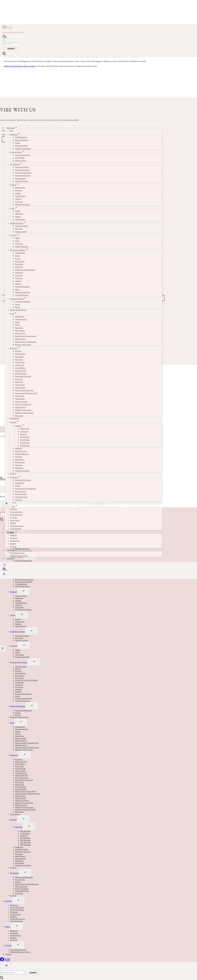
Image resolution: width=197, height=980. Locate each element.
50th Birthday (25, 446)
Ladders (18, 284)
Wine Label (19, 416)
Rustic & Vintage (21, 494)
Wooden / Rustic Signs (23, 345)
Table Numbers (20, 196)
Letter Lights (20, 365)
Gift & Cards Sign (21, 374)
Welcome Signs (20, 161)
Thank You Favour (21, 402)
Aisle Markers (20, 158)
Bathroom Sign (20, 354)
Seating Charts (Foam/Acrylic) (26, 336)
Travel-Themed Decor (23, 292)
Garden (18, 486)
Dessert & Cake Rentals (18, 310)
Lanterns (18, 199)
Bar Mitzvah (19, 468)
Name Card (19, 382)
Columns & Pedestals (22, 302)
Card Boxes (19, 273)
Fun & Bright (19, 483)
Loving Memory (20, 368)
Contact (11, 558)
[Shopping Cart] (5, 37)
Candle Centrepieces (22, 170)
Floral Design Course (17, 553)
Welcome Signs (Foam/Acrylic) (26, 342)
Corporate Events (16, 512)
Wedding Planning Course (19, 556)
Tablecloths (19, 214)
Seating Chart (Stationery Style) (26, 393)
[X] (8, 28)
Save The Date (20, 388)
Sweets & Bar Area (22, 246)
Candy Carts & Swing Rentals (25, 270)
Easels (17, 304)
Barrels (18, 256)
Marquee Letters (21, 232)
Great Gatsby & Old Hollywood (25, 489)
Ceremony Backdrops (23, 155)
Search (11, 48)
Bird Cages (19, 267)
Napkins (18, 217)
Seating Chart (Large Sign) (24, 390)
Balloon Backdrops (22, 140)
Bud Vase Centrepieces (23, 173)
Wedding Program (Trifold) (24, 413)
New (12, 131)
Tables (17, 238)
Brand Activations (16, 515)
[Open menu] (3, 648)
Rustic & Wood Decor (22, 287)
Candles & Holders (21, 226)
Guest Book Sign (21, 371)
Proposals (19, 457)
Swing (17, 289)
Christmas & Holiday (22, 471)
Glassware (19, 190)
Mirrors (18, 325)
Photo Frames (20, 331)
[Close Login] (6, 504)
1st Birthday (24, 431)
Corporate (19, 275)
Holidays (13, 523)
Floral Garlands (20, 178)
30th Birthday (25, 443)
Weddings (19, 448)
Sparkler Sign (20, 396)
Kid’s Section (15, 418)
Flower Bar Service (17, 526)
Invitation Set (20, 362)
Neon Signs (19, 328)
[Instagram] (11, 28)
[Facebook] (5, 28)
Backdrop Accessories (23, 149)
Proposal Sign (20, 385)
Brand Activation (21, 451)
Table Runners (20, 219)
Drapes (18, 143)
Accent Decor (20, 261)
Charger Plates (20, 188)
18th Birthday (25, 437)
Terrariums (19, 202)
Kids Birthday (25, 429)
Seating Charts (20, 333)
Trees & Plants (20, 253)
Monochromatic (21, 491)
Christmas (19, 278)
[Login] (4, 41)
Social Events (15, 520)
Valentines (19, 465)
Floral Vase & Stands (22, 204)
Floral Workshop (16, 529)
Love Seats (19, 244)
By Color (13, 474)
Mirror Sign (19, 379)
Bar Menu (18, 351)
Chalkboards (19, 316)
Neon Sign (19, 229)
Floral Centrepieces (22, 167)
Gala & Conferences (22, 454)
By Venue (13, 546)
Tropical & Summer (22, 295)
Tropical (18, 259)
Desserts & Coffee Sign (23, 404)
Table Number (20, 399)
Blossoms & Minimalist (23, 480)
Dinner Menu (19, 357)
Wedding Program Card (23, 410)
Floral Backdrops (21, 137)
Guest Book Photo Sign (23, 376)
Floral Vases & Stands (23, 175)
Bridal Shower (20, 462)
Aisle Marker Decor (22, 181)
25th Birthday (25, 440)
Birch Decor (19, 264)
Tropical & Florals (21, 497)
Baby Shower (20, 460)
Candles (18, 193)
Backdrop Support (21, 146)
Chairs (17, 241)
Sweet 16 (23, 434)
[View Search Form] (5, 565)
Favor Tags (19, 359)
